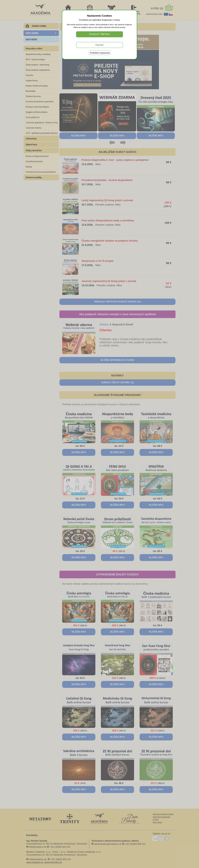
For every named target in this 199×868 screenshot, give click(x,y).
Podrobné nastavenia (100, 53)
